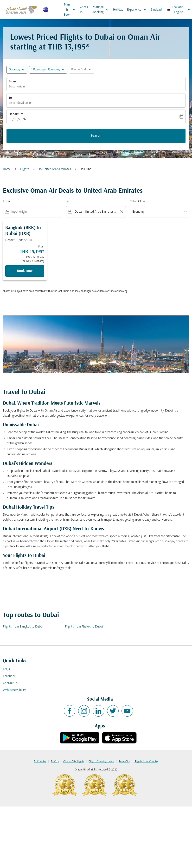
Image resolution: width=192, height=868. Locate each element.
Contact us (10, 683)
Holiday (118, 10)
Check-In (84, 10)
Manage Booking (102, 10)
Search (96, 136)
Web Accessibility (14, 690)
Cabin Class (138, 201)
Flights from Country (146, 762)
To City (55, 762)
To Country (40, 762)
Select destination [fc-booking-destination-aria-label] (21, 103)
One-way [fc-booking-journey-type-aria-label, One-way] (14, 70)
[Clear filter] (122, 212)
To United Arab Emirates (55, 169)
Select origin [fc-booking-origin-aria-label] (17, 87)
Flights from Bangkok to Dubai (23, 627)
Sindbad (156, 10)
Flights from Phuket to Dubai (84, 627)
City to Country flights (101, 762)
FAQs (6, 669)
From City (124, 762)
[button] (48, 70)
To (10, 98)
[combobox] (36, 212)
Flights (25, 169)
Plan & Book (71, 10)
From (12, 82)
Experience (138, 10)
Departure (16, 114)
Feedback (9, 676)
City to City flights (74, 762)
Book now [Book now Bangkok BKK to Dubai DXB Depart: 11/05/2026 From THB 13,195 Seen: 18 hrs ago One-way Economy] (25, 271)
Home (7, 169)
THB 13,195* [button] (68, 47)
